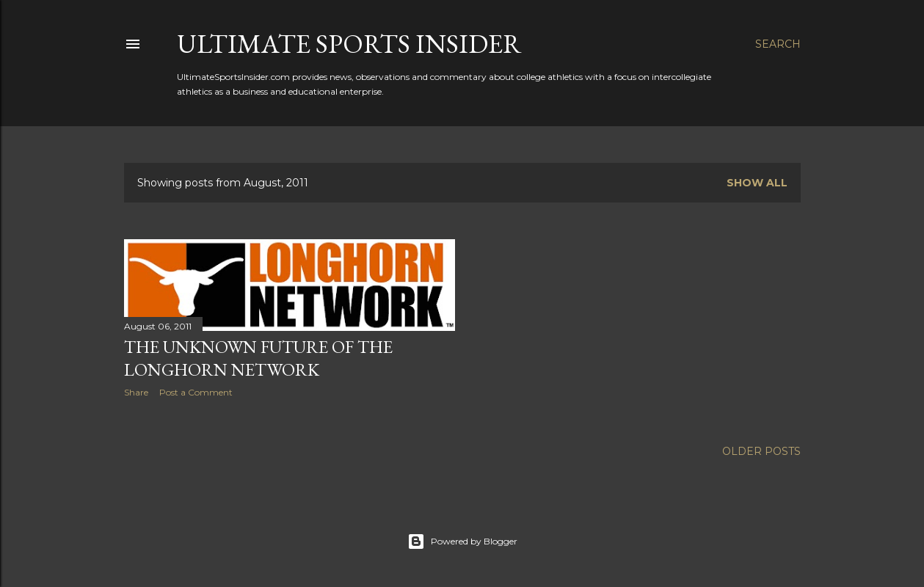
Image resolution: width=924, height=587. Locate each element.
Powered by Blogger (462, 542)
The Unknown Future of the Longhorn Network (258, 358)
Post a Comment (196, 392)
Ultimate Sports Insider (349, 44)
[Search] (778, 44)
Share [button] (136, 392)
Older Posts (761, 451)
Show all (757, 183)
